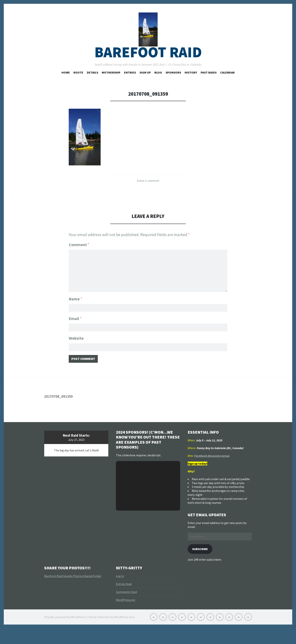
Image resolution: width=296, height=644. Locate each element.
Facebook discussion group (212, 471)
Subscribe (201, 564)
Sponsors (173, 85)
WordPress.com (124, 633)
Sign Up (145, 85)
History (191, 85)
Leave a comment (148, 193)
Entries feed (124, 600)
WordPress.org (126, 615)
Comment (79, 258)
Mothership (111, 85)
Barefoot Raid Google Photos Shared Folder (73, 592)
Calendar (227, 85)
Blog (158, 85)
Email (75, 331)
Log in (120, 592)
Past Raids (209, 85)
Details (92, 85)
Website (76, 351)
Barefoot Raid (148, 65)
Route (78, 85)
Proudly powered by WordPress (65, 633)
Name (75, 310)
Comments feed (126, 608)
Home (66, 85)
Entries (130, 85)
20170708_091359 (60, 411)
